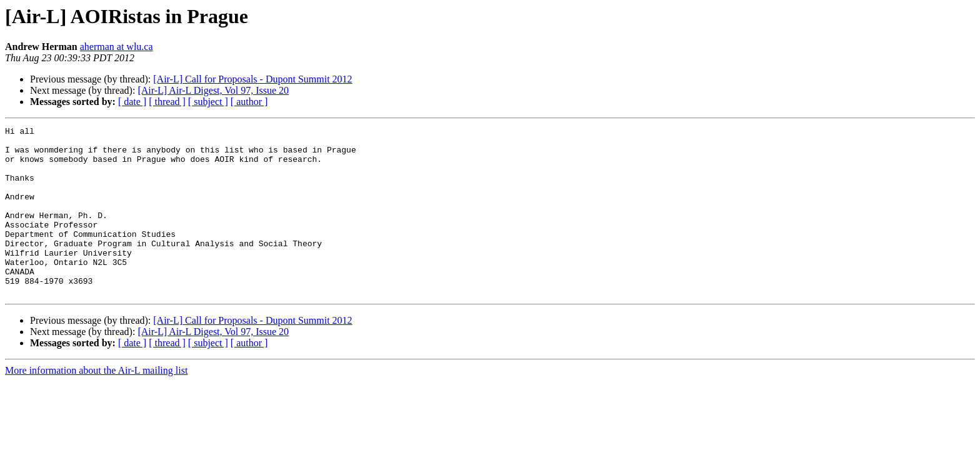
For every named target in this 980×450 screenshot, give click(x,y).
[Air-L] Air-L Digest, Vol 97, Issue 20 (213, 90)
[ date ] (132, 102)
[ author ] (249, 102)
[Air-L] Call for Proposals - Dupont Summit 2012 (252, 79)
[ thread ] (167, 102)
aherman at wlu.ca (117, 47)
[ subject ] (208, 102)
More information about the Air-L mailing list (96, 404)
